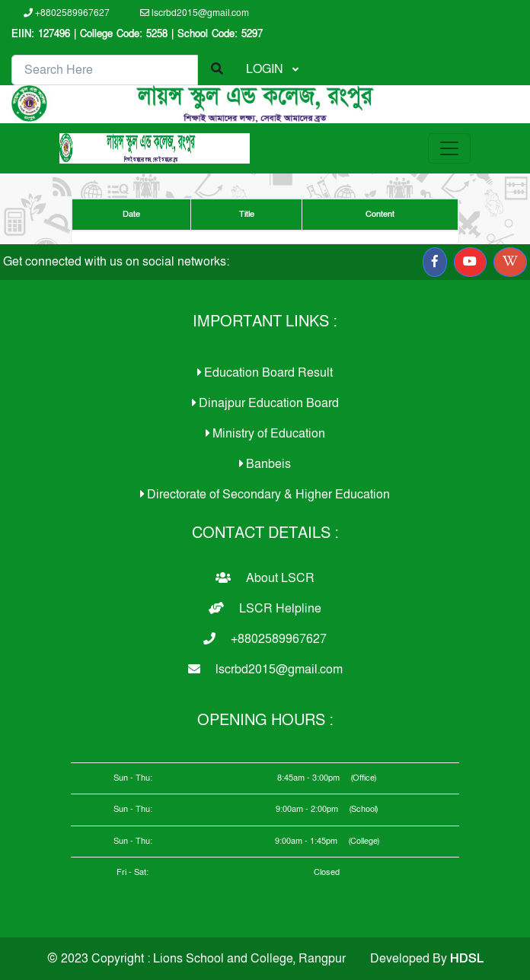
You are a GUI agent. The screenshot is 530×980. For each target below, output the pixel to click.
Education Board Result (265, 373)
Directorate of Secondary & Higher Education (265, 495)
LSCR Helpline (265, 609)
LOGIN (266, 69)
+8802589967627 (67, 13)
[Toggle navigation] (449, 148)
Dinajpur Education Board (265, 403)
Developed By (427, 959)
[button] (435, 262)
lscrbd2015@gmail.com (195, 13)
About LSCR (265, 578)
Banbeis (265, 464)
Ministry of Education (265, 434)
